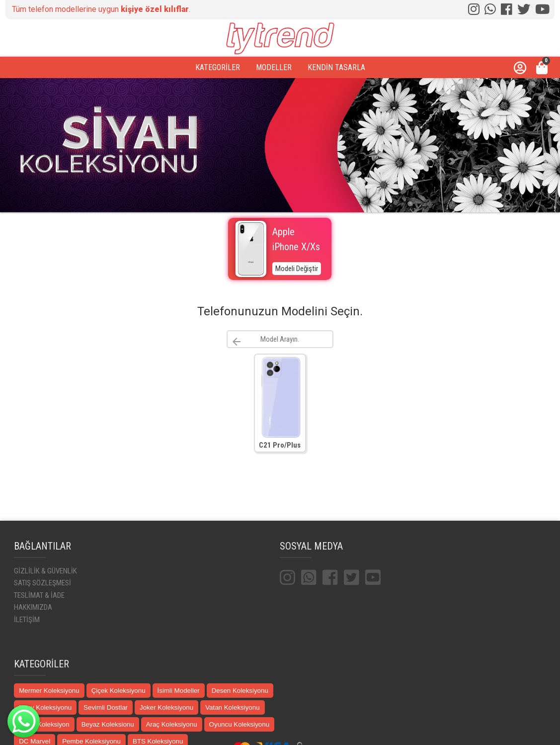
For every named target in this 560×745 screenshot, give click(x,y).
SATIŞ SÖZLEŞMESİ (42, 583)
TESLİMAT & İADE (39, 595)
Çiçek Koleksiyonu (119, 691)
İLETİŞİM (27, 620)
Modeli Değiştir (297, 269)
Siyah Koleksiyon (44, 724)
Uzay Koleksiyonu (45, 707)
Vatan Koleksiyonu (232, 707)
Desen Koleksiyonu (240, 691)
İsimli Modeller (179, 691)
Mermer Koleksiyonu (49, 691)
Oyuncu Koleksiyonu (240, 724)
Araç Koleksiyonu (172, 724)
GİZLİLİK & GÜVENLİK (45, 571)
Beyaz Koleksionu (108, 724)
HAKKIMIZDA (33, 607)
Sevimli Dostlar (106, 707)
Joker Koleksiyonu (166, 707)
